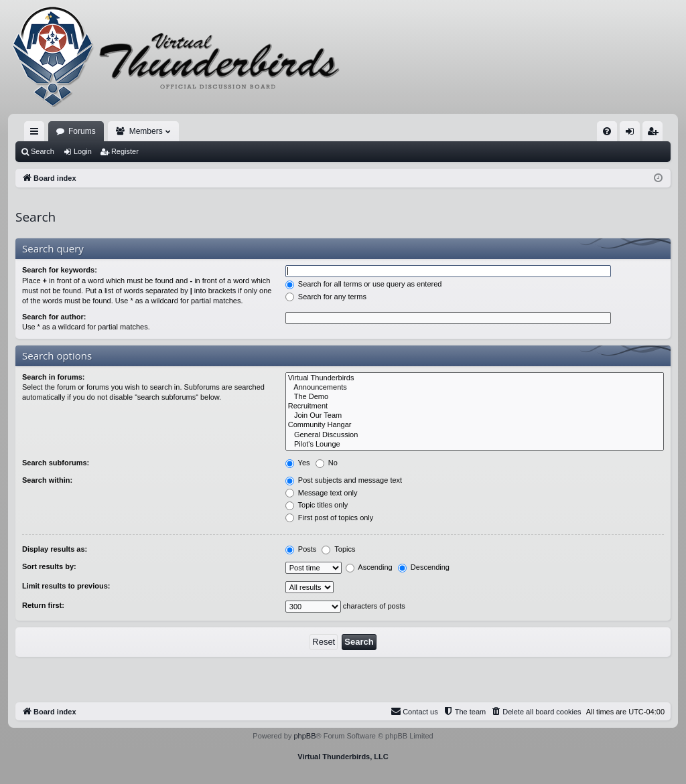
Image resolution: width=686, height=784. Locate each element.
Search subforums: (56, 463)
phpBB (304, 736)
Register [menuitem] (656, 134)
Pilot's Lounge (475, 445)
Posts (301, 549)
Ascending (369, 567)
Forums (82, 131)
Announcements (475, 388)
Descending (424, 567)
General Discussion (475, 435)
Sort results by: (49, 566)
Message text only (322, 493)
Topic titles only (317, 505)
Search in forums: (54, 377)
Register (125, 151)
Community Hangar (475, 425)
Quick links (37, 134)
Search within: (47, 480)
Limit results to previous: (66, 586)
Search (43, 151)
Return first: (43, 605)
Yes (298, 463)
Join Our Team (475, 416)
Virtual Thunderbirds (475, 378)
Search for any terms (326, 297)
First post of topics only (330, 518)
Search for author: (54, 317)
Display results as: (55, 549)
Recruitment (475, 406)
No (327, 463)
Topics (338, 549)
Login (83, 151)
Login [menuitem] (633, 134)
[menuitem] (607, 131)
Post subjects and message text (344, 480)
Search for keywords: (60, 270)
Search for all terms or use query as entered (364, 284)
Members (146, 131)
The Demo (475, 397)
